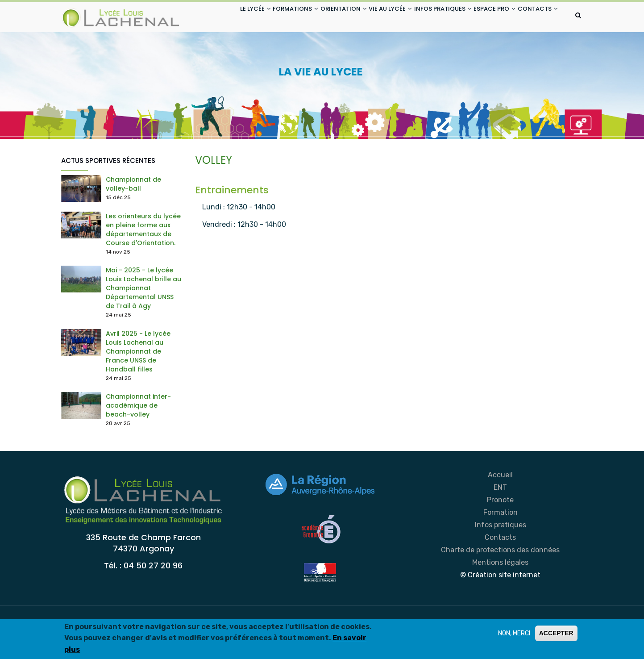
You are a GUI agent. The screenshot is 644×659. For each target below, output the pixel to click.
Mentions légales (500, 598)
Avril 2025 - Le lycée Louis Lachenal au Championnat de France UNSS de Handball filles (138, 387)
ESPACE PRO (486, 17)
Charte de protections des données (500, 585)
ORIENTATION (316, 17)
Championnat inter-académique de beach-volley (138, 441)
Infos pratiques (501, 560)
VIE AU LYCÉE (369, 17)
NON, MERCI (514, 635)
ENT (500, 523)
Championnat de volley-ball (133, 219)
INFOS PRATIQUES (428, 17)
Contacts (500, 573)
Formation (501, 548)
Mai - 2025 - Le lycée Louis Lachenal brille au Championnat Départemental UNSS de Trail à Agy (143, 324)
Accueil (500, 510)
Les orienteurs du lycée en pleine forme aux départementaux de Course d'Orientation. (143, 265)
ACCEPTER (556, 634)
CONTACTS (219, 51)
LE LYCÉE (215, 17)
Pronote (500, 535)
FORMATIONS (261, 17)
